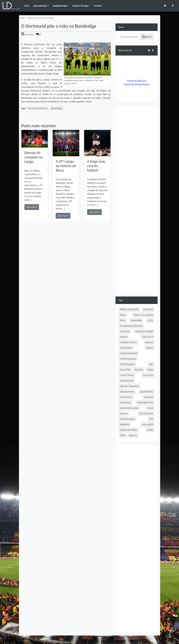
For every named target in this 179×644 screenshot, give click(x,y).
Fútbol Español (127, 364)
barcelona (148, 309)
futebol (150, 348)
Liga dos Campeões (130, 386)
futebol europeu (128, 359)
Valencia (133, 435)
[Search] (129, 37)
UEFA (123, 435)
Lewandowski (127, 381)
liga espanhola (127, 392)
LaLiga (150, 370)
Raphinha (125, 424)
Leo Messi (148, 375)
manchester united (129, 408)
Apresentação (40, 6)
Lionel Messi (126, 397)
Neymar (124, 413)
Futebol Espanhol (129, 353)
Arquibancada (60, 6)
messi (150, 408)
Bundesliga (57, 108)
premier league (128, 419)
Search (147, 37)
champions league (144, 331)
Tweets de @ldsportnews (137, 84)
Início (27, 6)
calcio (150, 320)
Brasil (123, 320)
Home (23, 18)
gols (151, 364)
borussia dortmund (38, 108)
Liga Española (146, 392)
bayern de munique (143, 315)
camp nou (125, 331)
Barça (123, 315)
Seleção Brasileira (129, 430)
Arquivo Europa (80, 6)
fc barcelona (126, 348)
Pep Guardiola (146, 413)
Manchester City (145, 402)
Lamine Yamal (127, 375)
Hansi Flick (125, 370)
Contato (98, 6)
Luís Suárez (126, 402)
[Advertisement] (66, 265)
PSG (151, 419)
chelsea (124, 337)
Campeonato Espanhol (131, 326)
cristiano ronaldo (128, 342)
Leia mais (32, 207)
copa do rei (148, 337)
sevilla (150, 430)
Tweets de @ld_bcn (137, 81)
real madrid (147, 424)
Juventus (139, 370)
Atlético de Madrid (129, 309)
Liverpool (149, 397)
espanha (149, 342)
